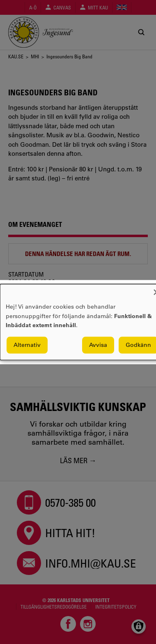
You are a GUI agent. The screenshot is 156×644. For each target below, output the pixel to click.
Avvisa (98, 345)
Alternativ (27, 345)
